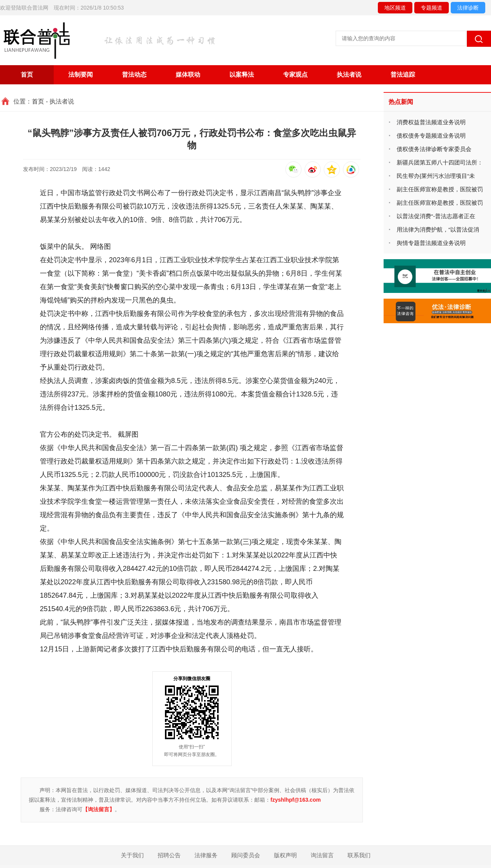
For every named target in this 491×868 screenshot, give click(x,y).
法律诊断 (468, 8)
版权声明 (285, 855)
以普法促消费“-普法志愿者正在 (436, 216)
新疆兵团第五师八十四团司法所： (440, 162)
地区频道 (395, 8)
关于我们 (132, 855)
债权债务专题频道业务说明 (431, 136)
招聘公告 (169, 855)
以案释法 (242, 75)
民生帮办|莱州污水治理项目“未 (436, 176)
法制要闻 (81, 75)
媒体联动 (188, 75)
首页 (27, 75)
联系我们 (359, 855)
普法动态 (134, 75)
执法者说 (349, 75)
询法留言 (322, 855)
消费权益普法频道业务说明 (431, 122)
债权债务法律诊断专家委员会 (434, 149)
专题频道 (432, 8)
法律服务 (206, 855)
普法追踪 (403, 75)
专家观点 (295, 75)
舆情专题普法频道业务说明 (431, 243)
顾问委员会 (246, 855)
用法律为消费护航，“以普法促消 (438, 229)
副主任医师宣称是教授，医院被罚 (440, 189)
